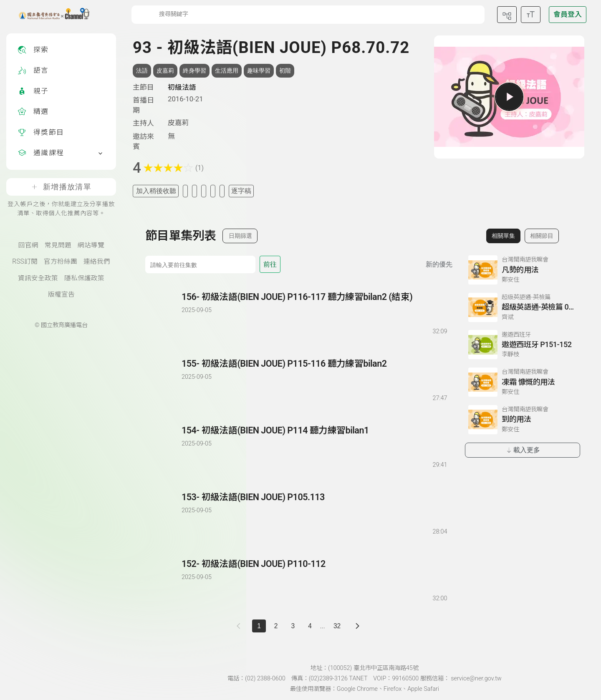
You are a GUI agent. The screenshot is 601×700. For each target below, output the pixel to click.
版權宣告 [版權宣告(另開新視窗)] (61, 295)
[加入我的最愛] (185, 191)
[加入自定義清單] (194, 191)
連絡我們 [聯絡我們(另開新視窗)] (97, 262)
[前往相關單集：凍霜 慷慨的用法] (523, 382)
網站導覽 (91, 245)
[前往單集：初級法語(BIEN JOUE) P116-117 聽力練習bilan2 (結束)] (314, 306)
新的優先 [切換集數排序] (439, 264)
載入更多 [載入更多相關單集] (523, 450)
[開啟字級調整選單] (531, 15)
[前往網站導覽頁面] (507, 15)
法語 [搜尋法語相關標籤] (142, 71)
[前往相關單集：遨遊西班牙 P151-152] (523, 345)
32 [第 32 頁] (337, 626)
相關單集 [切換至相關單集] (503, 236)
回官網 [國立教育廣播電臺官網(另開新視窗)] (28, 245)
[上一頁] (240, 626)
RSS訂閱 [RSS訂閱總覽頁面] (25, 262)
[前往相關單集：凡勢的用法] (523, 270)
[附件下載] (222, 191)
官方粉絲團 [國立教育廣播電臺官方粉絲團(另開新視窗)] (61, 262)
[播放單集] (509, 97)
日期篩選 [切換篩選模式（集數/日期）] (240, 236)
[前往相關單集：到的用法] (523, 420)
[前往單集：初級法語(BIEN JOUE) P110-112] (314, 573)
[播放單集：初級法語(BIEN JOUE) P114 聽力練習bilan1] (164, 447)
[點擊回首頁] (49, 15)
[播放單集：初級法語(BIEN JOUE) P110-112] (164, 580)
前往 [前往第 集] (270, 264)
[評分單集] (213, 191)
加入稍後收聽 (156, 191)
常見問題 (58, 245)
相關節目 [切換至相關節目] (542, 236)
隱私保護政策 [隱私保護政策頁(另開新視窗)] (84, 278)
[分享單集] (204, 191)
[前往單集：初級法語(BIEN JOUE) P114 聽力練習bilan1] (314, 439)
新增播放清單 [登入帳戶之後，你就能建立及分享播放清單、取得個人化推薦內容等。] (61, 187)
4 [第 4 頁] (310, 626)
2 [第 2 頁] (276, 626)
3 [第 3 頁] (293, 626)
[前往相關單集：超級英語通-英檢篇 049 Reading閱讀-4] (523, 307)
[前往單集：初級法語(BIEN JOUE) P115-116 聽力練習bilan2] (314, 372)
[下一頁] (357, 626)
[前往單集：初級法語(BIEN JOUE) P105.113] (314, 506)
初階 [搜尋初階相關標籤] (285, 71)
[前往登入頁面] (568, 15)
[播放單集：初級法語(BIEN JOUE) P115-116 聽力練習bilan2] (164, 380)
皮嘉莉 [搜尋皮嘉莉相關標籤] (165, 71)
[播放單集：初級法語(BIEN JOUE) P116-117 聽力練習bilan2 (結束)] (164, 313)
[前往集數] (200, 264)
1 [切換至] (259, 626)
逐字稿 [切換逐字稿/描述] (241, 191)
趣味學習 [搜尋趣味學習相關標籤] (259, 71)
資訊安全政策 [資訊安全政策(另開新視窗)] (38, 278)
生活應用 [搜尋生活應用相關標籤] (227, 71)
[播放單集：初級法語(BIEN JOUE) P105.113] (164, 514)
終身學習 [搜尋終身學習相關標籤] (194, 71)
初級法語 (182, 87)
